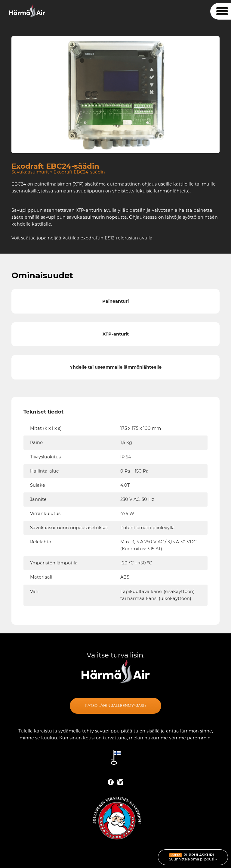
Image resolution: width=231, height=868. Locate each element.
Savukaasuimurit (30, 172)
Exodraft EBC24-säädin (79, 172)
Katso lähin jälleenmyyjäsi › (115, 706)
